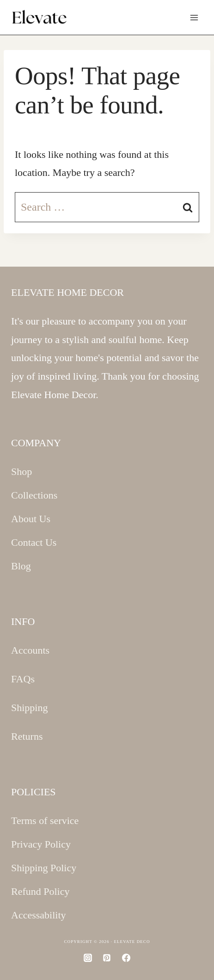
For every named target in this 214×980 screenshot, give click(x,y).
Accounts (30, 650)
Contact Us (34, 542)
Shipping (29, 708)
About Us (31, 519)
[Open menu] (194, 17)
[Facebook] (126, 958)
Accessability (39, 915)
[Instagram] (88, 958)
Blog (21, 566)
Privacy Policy (41, 844)
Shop (21, 471)
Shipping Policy (44, 868)
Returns (27, 736)
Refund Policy (40, 891)
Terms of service (45, 821)
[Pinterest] (107, 958)
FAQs (23, 679)
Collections (34, 495)
